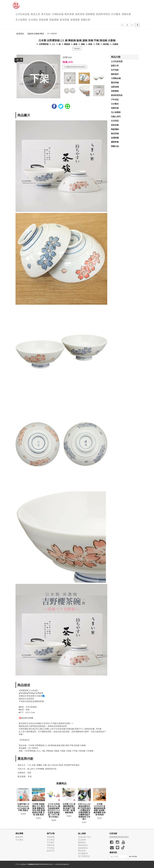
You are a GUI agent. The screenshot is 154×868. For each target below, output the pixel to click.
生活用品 (33, 20)
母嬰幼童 (126, 14)
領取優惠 (133, 856)
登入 (89, 837)
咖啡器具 (115, 74)
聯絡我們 (19, 837)
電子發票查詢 (84, 856)
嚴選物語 (20, 34)
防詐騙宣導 (83, 853)
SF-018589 (52, 34)
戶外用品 (115, 99)
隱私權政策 (83, 845)
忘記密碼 (82, 840)
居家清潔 (80, 14)
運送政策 (82, 851)
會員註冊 (82, 837)
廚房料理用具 (103, 14)
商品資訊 (77, 49)
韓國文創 (85, 20)
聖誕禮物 (54, 20)
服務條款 (82, 842)
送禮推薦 (75, 20)
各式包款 (46, 14)
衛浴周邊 (64, 20)
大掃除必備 (58, 14)
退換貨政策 (83, 848)
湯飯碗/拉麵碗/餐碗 (36, 34)
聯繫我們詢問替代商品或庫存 (75, 67)
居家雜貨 (90, 14)
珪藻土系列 (116, 116)
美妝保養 (44, 20)
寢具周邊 (69, 14)
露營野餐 (115, 142)
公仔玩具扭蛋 (23, 14)
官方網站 (19, 840)
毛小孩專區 (21, 20)
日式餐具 (116, 14)
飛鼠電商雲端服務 (61, 864)
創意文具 (35, 14)
